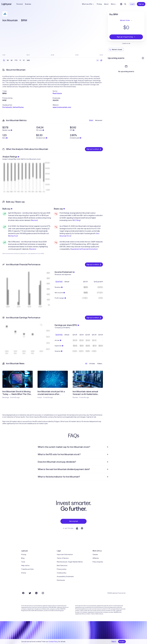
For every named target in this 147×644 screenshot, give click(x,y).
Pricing (99, 4)
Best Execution (62, 566)
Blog (23, 558)
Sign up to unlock (94, 149)
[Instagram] (43, 593)
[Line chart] (98, 60)
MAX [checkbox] (28, 60)
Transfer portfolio (27, 569)
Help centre (25, 566)
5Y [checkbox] (24, 60)
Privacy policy (62, 569)
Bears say (59, 209)
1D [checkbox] (4, 60)
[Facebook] (23, 593)
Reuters (34, 220)
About (106, 4)
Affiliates (96, 558)
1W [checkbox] (8, 60)
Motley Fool (13, 236)
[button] (28, 91)
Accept (122, 642)
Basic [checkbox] (91, 120)
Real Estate (57, 93)
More (114, 4)
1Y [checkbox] (20, 60)
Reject (114, 642)
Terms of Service (63, 558)
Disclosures (61, 580)
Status (24, 573)
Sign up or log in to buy (126, 37)
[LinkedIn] (36, 593)
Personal (19, 4)
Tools (23, 562)
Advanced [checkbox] (99, 120)
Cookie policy (62, 573)
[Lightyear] (7, 4)
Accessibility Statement (65, 577)
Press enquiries (98, 562)
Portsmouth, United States (13, 107)
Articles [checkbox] (92, 364)
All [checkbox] (86, 364)
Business (28, 4)
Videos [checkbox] (100, 364)
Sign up (141, 4)
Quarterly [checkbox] (59, 282)
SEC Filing (76, 220)
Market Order (126, 20)
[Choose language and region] (121, 4)
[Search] (125, 4)
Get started (73, 521)
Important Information (65, 555)
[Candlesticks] (101, 60)
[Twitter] (30, 593)
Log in (132, 4)
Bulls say (7, 209)
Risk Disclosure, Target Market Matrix (70, 562)
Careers (95, 555)
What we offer (88, 4)
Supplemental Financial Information (84, 249)
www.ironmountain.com (62, 107)
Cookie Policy (53, 642)
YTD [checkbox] (16, 60)
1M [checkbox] (12, 60)
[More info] (143, 58)
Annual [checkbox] (67, 282)
